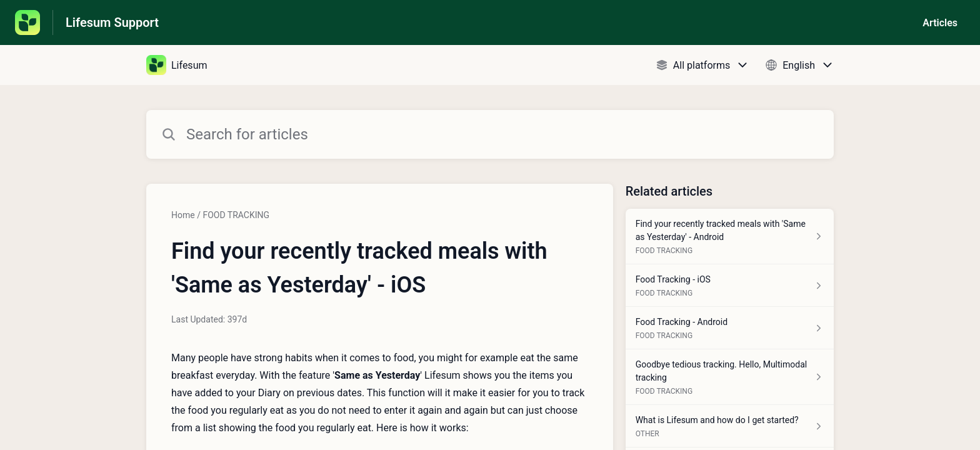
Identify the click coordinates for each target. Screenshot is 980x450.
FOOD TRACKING (236, 215)
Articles (940, 23)
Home (183, 215)
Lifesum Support (112, 22)
